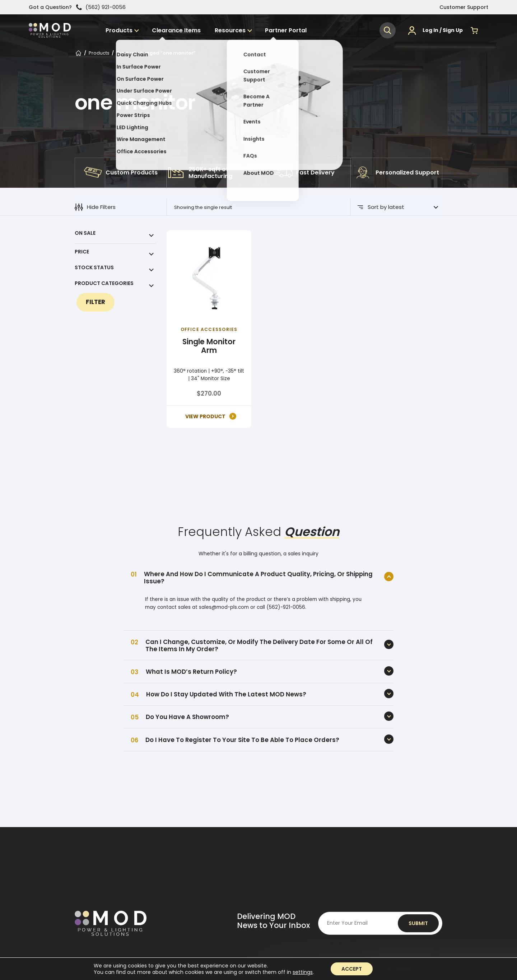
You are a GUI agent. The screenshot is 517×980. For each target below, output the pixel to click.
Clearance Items (191, 33)
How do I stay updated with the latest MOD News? (226, 694)
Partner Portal (293, 33)
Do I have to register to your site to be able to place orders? (242, 740)
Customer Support (464, 7)
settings (303, 972)
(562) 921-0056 (101, 7)
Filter (96, 302)
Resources (241, 33)
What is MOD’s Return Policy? (191, 672)
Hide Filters (95, 207)
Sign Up (453, 33)
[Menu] (486, 33)
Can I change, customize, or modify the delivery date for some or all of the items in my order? (259, 645)
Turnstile (330, 944)
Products (138, 33)
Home (78, 54)
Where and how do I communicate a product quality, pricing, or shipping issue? (258, 578)
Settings (399, 969)
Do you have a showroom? (187, 717)
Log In (430, 33)
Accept (352, 969)
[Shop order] (403, 207)
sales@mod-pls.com (224, 607)
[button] (388, 33)
